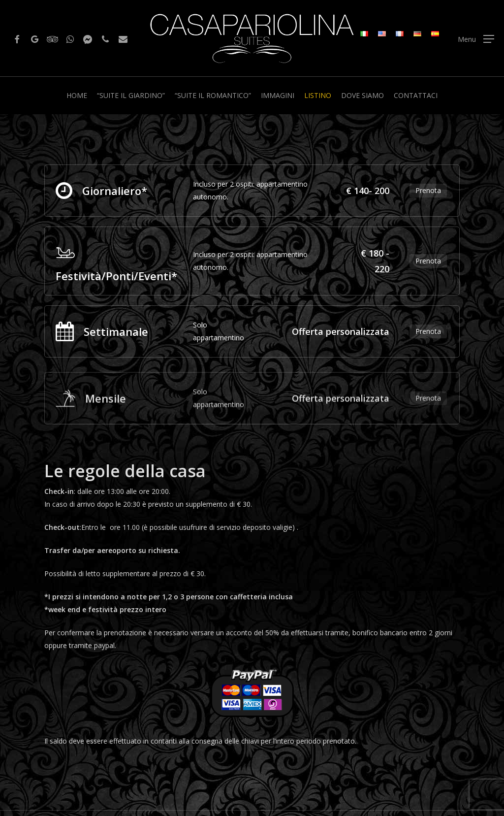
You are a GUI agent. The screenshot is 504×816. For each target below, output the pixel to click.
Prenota (428, 190)
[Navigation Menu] (476, 39)
